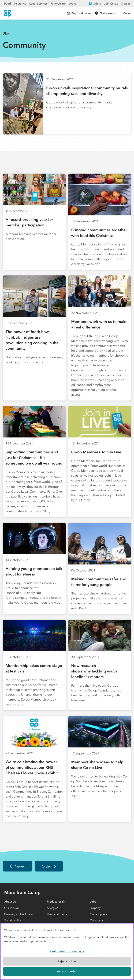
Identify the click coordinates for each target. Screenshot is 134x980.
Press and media (57, 914)
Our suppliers (98, 914)
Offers (95, 3)
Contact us (97, 920)
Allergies (53, 908)
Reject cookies (67, 961)
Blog (7, 33)
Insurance (20, 3)
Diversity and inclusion (18, 914)
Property (95, 908)
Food (8, 3)
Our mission (12, 908)
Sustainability (13, 920)
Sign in (126, 3)
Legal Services (38, 3)
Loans (72, 3)
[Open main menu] (124, 13)
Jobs (93, 902)
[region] (67, 951)
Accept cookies (67, 971)
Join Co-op (111, 3)
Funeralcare (58, 3)
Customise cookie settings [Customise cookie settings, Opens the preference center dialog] (67, 951)
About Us (10, 902)
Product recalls (56, 902)
